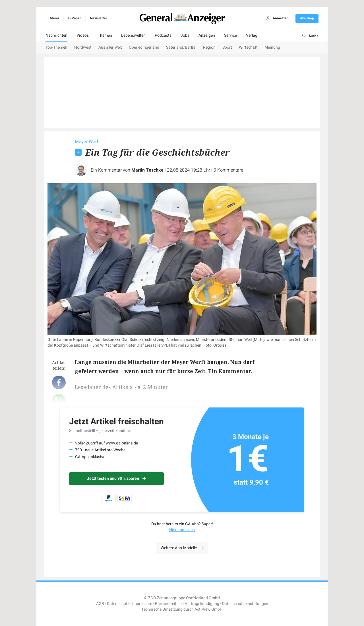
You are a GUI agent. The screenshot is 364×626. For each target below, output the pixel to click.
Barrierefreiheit (168, 604)
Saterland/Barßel (181, 47)
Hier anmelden (182, 530)
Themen (105, 35)
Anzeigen (207, 35)
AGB (100, 604)
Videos (83, 35)
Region (209, 47)
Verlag (252, 35)
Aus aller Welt (110, 47)
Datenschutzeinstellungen (245, 604)
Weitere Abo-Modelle (182, 548)
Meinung (272, 47)
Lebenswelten (133, 35)
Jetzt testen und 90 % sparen (116, 478)
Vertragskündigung (202, 604)
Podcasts (163, 35)
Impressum (142, 604)
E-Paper (75, 18)
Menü (50, 18)
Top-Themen (56, 47)
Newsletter (99, 18)
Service (230, 35)
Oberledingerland (144, 47)
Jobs (185, 35)
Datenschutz (118, 604)
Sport (227, 47)
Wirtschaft (248, 47)
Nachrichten (56, 35)
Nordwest (83, 47)
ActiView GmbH (209, 609)
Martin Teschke (147, 170)
